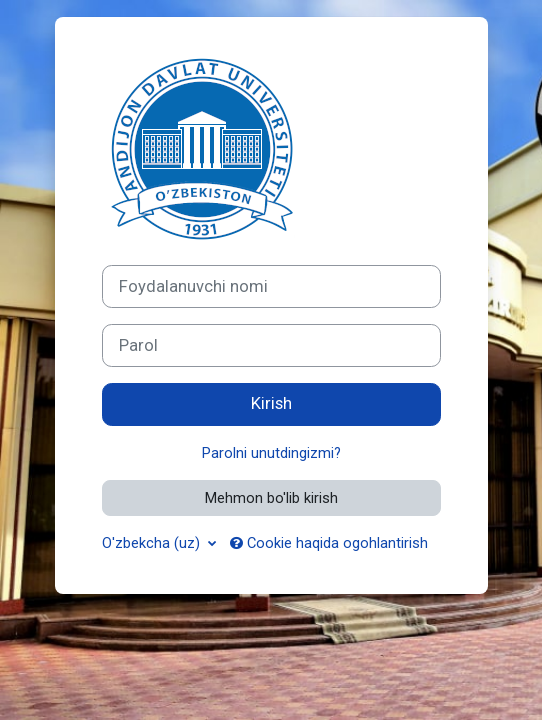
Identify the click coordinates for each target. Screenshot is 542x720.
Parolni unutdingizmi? (271, 453)
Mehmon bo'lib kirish (271, 498)
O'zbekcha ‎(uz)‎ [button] (153, 543)
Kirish (271, 403)
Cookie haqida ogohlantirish (329, 543)
